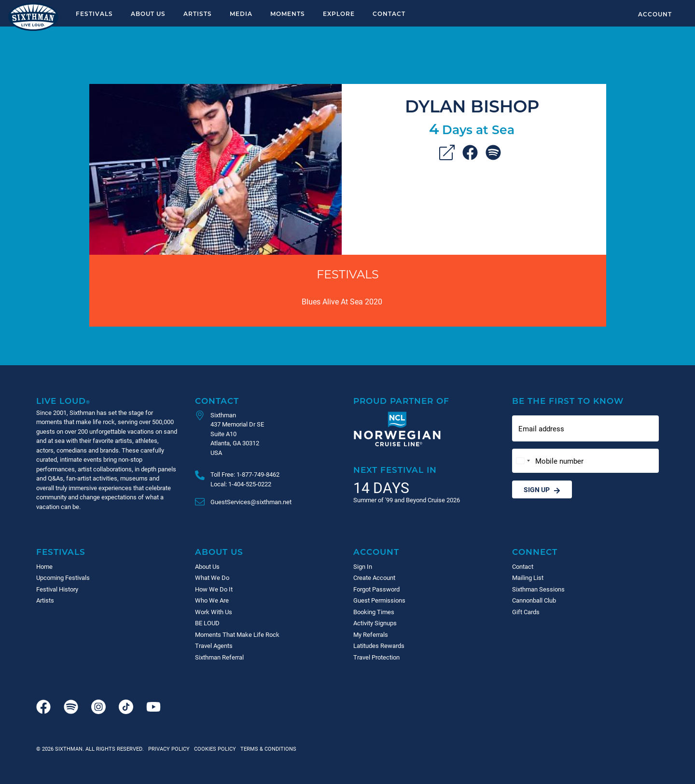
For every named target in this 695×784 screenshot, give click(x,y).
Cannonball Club (534, 600)
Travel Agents (214, 646)
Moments (288, 14)
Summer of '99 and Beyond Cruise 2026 (407, 500)
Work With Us (214, 612)
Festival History (57, 589)
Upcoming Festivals (63, 578)
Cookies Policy (214, 749)
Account (655, 14)
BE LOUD (207, 623)
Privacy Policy (169, 749)
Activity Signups (375, 623)
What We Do (212, 578)
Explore (339, 14)
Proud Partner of (401, 401)
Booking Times (374, 612)
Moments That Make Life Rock (237, 634)
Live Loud (63, 401)
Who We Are (212, 600)
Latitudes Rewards (379, 646)
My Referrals (371, 634)
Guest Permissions (379, 600)
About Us (148, 14)
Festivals (94, 14)
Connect (535, 552)
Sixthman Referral (219, 657)
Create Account (374, 578)
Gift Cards (526, 612)
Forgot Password (376, 589)
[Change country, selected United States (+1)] (523, 461)
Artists (198, 14)
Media (241, 14)
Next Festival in (395, 470)
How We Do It (214, 589)
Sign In (363, 566)
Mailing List (528, 578)
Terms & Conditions (267, 749)
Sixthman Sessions (538, 589)
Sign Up (542, 489)
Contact (389, 14)
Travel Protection (376, 657)
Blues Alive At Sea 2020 (342, 301)
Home (44, 566)
